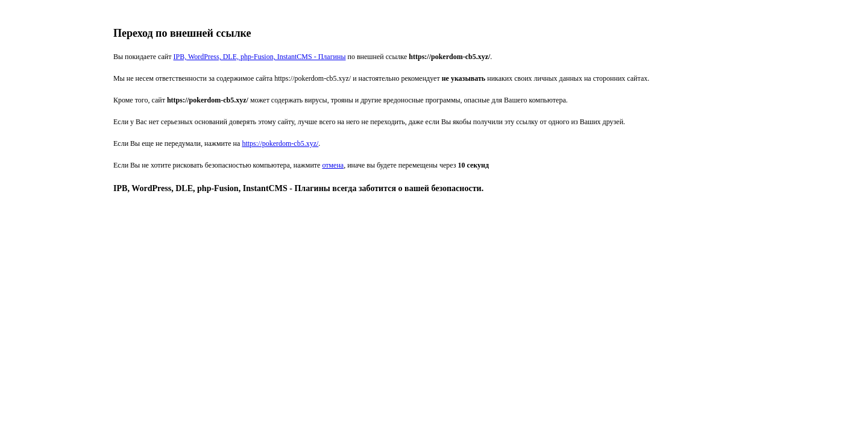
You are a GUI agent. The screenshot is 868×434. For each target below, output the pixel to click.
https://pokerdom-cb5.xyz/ (280, 143)
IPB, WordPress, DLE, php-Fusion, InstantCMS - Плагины (260, 57)
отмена (333, 165)
